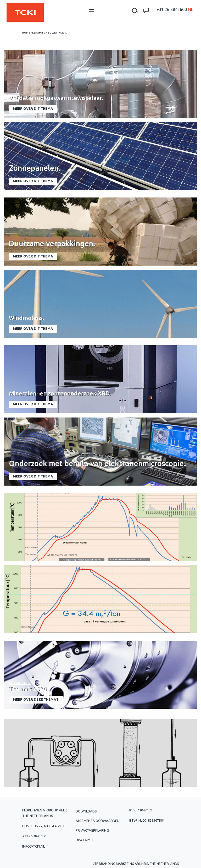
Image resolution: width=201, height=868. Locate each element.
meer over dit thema (33, 108)
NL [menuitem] (191, 9)
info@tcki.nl (33, 846)
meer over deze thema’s (36, 699)
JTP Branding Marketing (113, 864)
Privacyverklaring (92, 830)
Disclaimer (85, 840)
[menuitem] (191, 9)
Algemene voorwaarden (97, 821)
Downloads (86, 811)
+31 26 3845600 (172, 9)
